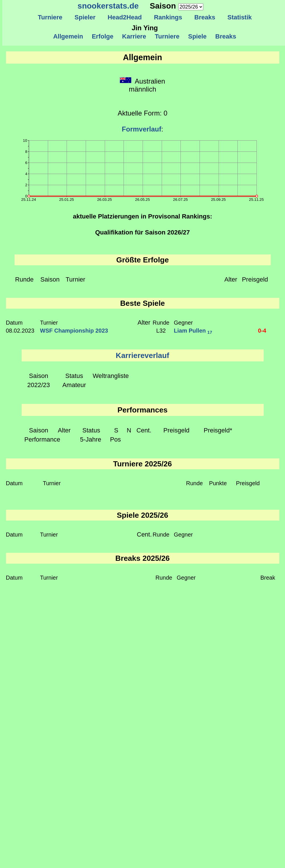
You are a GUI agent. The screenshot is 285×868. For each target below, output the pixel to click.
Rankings (168, 17)
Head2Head (125, 17)
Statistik (239, 17)
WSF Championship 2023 (74, 331)
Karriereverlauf (143, 355)
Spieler (85, 17)
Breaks (205, 17)
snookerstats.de (108, 6)
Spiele (197, 36)
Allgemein (68, 36)
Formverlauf (142, 129)
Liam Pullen (193, 331)
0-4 (262, 331)
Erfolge (102, 36)
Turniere (50, 17)
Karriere (134, 36)
